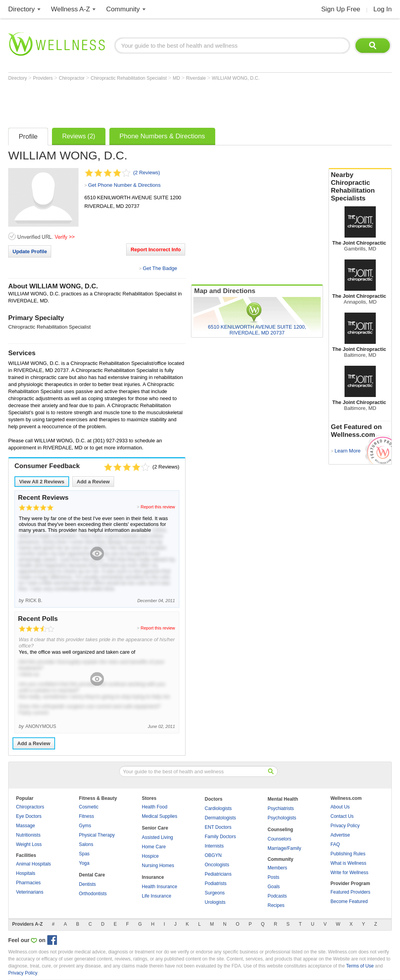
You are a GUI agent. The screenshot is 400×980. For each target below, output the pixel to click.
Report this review (158, 507)
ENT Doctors (218, 827)
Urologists (215, 902)
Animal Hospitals (33, 864)
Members (277, 868)
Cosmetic (89, 807)
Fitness (87, 816)
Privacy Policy (345, 826)
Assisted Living (157, 837)
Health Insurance (160, 887)
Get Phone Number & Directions (124, 185)
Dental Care (92, 875)
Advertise (340, 835)
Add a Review (93, 482)
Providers (43, 78)
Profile (28, 137)
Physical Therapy (97, 835)
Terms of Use (360, 966)
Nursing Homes (158, 866)
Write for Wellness (349, 873)
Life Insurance (156, 896)
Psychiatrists (281, 808)
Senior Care (155, 828)
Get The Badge (160, 268)
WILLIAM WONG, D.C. (236, 78)
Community (123, 9)
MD (177, 78)
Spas (84, 854)
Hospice (150, 856)
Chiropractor (72, 78)
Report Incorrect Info (156, 249)
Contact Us (342, 816)
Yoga (84, 863)
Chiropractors (30, 807)
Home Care (154, 847)
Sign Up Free (341, 9)
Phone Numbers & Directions (162, 136)
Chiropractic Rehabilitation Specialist (129, 78)
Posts (273, 877)
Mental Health (283, 799)
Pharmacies (28, 883)
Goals (274, 887)
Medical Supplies (160, 816)
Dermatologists (220, 818)
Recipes (276, 905)
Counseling (280, 830)
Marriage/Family (284, 848)
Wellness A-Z (71, 9)
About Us (340, 807)
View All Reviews (42, 482)
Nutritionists (28, 835)
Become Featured (349, 901)
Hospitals (26, 873)
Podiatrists (216, 883)
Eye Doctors (29, 816)
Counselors (279, 839)
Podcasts (277, 896)
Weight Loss (29, 844)
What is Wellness (348, 863)
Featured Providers (350, 892)
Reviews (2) (79, 136)
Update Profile (30, 251)
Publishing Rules (348, 854)
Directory (21, 9)
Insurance (153, 877)
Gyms (85, 826)
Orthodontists (93, 894)
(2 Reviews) (147, 173)
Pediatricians (218, 874)
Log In (383, 9)
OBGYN (213, 855)
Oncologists (217, 865)
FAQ (335, 844)
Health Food (154, 807)
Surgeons (215, 893)
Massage (26, 826)
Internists (214, 846)
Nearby (360, 187)
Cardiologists (218, 808)
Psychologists (282, 818)
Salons (86, 844)
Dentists (87, 884)
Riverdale (196, 78)
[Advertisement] (150, 102)
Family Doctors (220, 837)
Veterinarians (30, 892)
